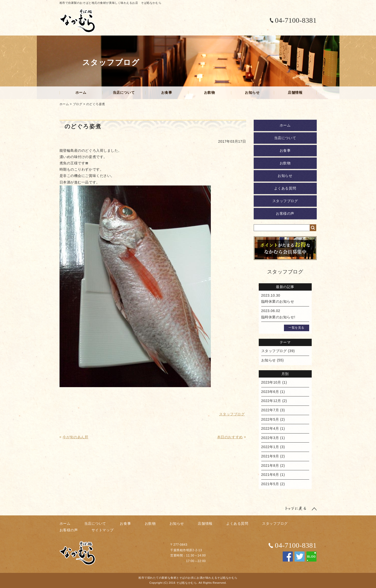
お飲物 (210, 93)
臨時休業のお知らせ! (278, 317)
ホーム (81, 93)
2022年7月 (270, 410)
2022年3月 (270, 438)
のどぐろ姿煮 (96, 104)
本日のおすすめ (230, 437)
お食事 (167, 93)
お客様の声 (285, 213)
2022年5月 (270, 419)
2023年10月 (271, 382)
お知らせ (252, 93)
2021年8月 (270, 466)
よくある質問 (285, 188)
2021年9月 (270, 456)
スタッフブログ (285, 201)
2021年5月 (270, 484)
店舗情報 (295, 93)
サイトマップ (103, 530)
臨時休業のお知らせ (278, 301)
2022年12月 (271, 401)
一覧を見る (296, 328)
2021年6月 (270, 475)
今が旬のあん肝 (75, 437)
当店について (124, 93)
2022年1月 (270, 447)
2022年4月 (270, 428)
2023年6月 (270, 392)
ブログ (78, 104)
